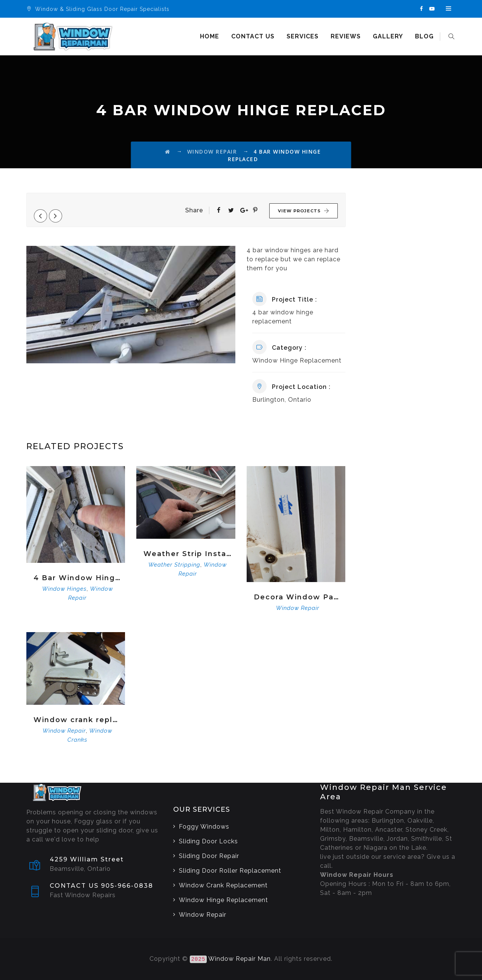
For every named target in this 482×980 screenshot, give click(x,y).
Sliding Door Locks (208, 841)
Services (304, 36)
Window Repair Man (239, 959)
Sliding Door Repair (209, 856)
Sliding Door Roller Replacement (230, 871)
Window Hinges (64, 589)
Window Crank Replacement (223, 885)
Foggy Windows (204, 827)
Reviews (347, 36)
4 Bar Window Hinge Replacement (77, 578)
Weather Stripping (174, 565)
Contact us (254, 36)
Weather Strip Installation (187, 554)
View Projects (304, 211)
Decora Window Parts (298, 597)
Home (211, 36)
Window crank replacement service (77, 720)
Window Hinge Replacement (223, 900)
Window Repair (298, 608)
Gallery (389, 36)
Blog (426, 36)
